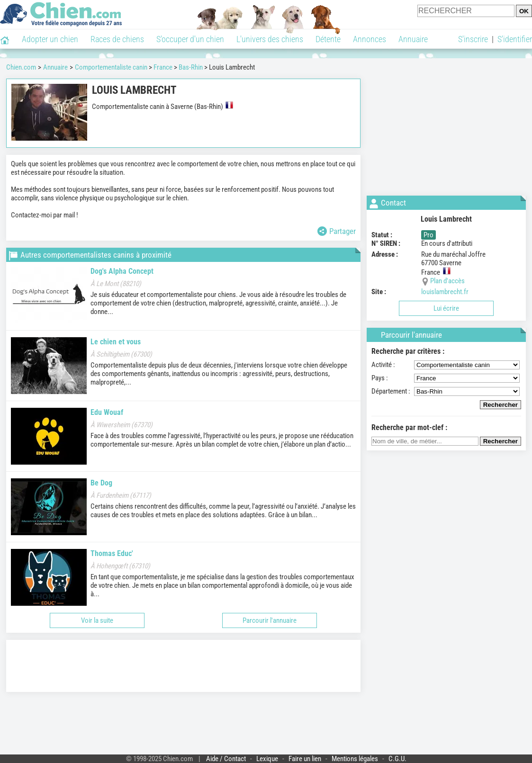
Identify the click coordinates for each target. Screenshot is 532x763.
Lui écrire (446, 308)
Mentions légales (355, 759)
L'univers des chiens (270, 39)
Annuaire (413, 39)
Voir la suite (97, 620)
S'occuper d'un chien (190, 39)
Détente (328, 39)
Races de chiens (117, 39)
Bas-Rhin (191, 67)
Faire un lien (305, 759)
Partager (337, 231)
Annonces (370, 39)
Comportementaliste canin (111, 67)
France (163, 67)
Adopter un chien (50, 39)
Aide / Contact (226, 759)
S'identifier (515, 39)
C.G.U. (397, 759)
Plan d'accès (447, 281)
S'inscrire (473, 39)
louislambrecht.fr (445, 292)
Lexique (267, 759)
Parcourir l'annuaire (270, 620)
